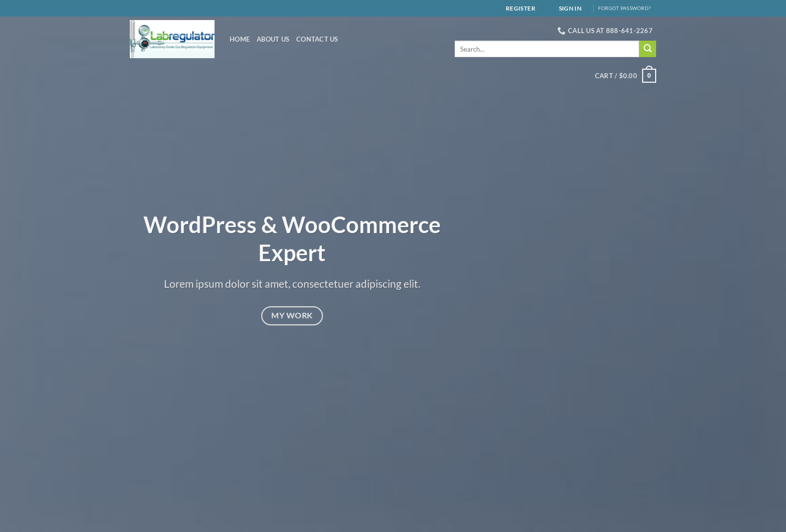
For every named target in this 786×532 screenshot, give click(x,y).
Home (240, 39)
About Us (273, 39)
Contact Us (317, 39)
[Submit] (648, 49)
